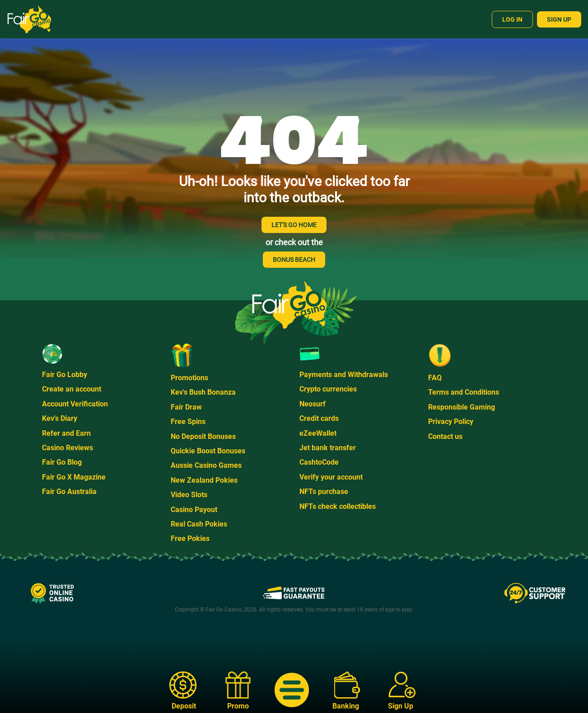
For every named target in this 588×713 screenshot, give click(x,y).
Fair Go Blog (62, 462)
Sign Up (559, 19)
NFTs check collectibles (338, 506)
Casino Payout (194, 510)
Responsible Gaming (462, 407)
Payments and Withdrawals (344, 375)
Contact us (445, 436)
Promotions (189, 378)
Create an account (72, 389)
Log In (512, 19)
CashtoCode (319, 462)
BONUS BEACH (294, 260)
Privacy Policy (451, 422)
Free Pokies (190, 538)
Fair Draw (186, 407)
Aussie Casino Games (206, 465)
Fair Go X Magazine (74, 477)
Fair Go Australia (69, 492)
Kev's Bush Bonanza (203, 392)
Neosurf (313, 404)
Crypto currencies (328, 389)
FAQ (435, 378)
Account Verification (75, 404)
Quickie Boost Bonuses (208, 451)
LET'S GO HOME (294, 225)
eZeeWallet (318, 433)
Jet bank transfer (328, 448)
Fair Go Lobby (65, 375)
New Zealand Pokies (204, 480)
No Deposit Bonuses (203, 436)
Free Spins (188, 422)
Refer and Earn (66, 433)
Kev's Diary (60, 418)
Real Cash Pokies (199, 524)
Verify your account (331, 477)
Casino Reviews (68, 448)
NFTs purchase (324, 492)
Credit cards (319, 418)
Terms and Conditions (464, 392)
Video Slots (189, 495)
